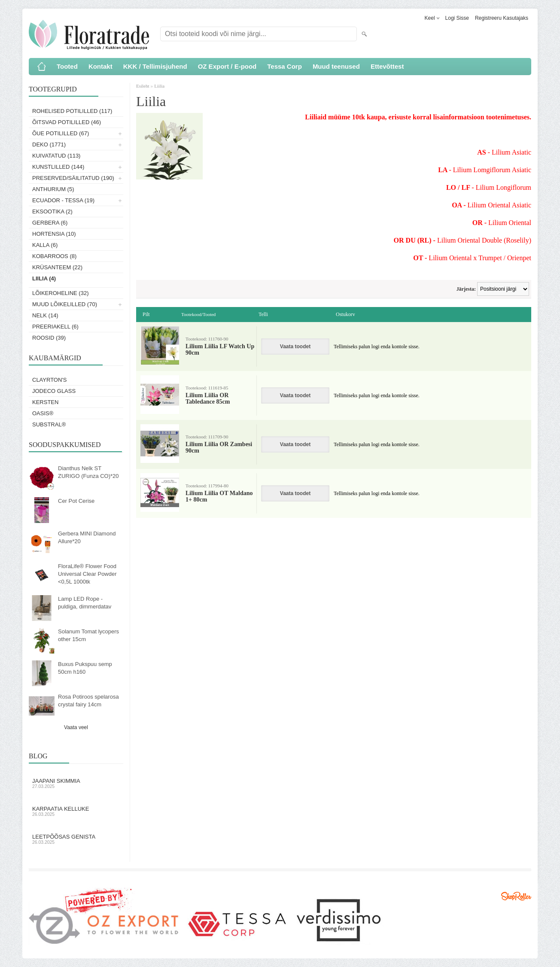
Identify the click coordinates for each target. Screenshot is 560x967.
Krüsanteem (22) (57, 267)
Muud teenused (336, 66)
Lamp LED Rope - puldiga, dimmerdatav (85, 603)
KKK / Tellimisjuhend (155, 66)
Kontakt (100, 66)
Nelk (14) (45, 315)
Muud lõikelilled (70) (65, 304)
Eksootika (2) (52, 211)
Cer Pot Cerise (76, 501)
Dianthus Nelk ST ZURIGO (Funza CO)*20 (88, 472)
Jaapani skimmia (76, 783)
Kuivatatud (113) (56, 156)
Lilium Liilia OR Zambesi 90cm (219, 447)
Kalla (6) (45, 245)
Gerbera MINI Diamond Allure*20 (87, 537)
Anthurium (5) (53, 189)
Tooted (67, 66)
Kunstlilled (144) (58, 167)
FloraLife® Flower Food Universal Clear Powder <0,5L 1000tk (87, 574)
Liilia (159, 86)
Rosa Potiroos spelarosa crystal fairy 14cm (88, 701)
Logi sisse (457, 18)
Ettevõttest (387, 66)
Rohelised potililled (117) (72, 111)
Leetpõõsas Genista (76, 839)
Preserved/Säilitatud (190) (73, 178)
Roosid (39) (49, 338)
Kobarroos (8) (54, 256)
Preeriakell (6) (55, 327)
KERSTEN (45, 402)
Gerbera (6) (50, 223)
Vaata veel (76, 727)
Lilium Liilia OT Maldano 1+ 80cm (219, 496)
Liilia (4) (44, 278)
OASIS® (43, 413)
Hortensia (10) (54, 234)
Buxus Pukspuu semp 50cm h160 (85, 668)
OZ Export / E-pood (227, 66)
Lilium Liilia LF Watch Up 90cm (220, 350)
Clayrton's (50, 380)
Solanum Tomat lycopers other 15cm (88, 635)
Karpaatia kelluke (76, 811)
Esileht (143, 86)
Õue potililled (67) (61, 133)
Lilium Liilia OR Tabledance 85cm (208, 398)
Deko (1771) (49, 144)
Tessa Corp (285, 66)
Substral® (49, 424)
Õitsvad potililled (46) (67, 122)
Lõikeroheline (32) (61, 293)
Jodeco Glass (54, 391)
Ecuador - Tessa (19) (63, 200)
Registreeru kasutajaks (502, 18)
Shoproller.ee (516, 896)
